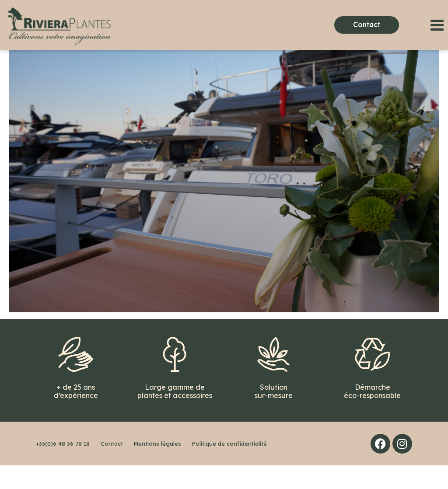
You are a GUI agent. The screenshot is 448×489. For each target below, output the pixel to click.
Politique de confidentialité (229, 467)
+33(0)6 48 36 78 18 (63, 467)
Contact (112, 467)
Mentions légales (157, 467)
